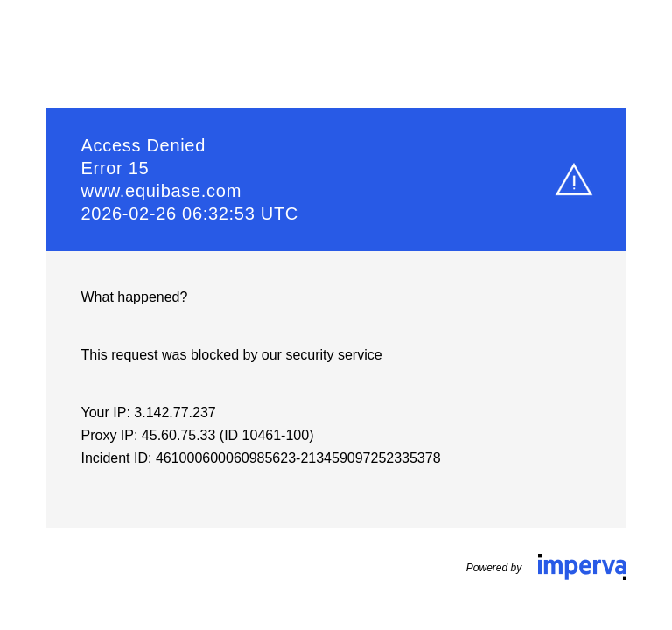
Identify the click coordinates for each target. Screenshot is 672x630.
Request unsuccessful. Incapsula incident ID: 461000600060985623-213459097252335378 (336, 315)
